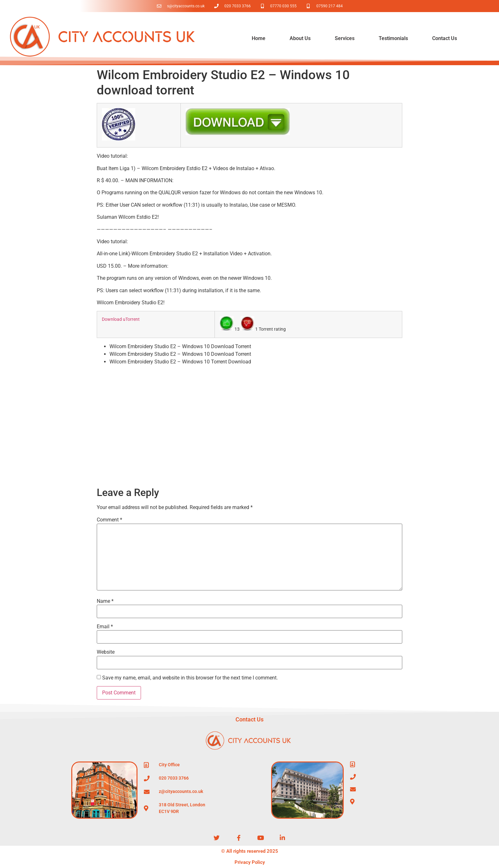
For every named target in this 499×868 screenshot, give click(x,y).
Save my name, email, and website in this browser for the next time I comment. (190, 678)
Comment (109, 520)
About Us (300, 38)
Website (106, 652)
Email (105, 627)
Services (345, 38)
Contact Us (445, 38)
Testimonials (393, 38)
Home (259, 38)
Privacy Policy (250, 862)
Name (105, 601)
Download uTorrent (121, 319)
